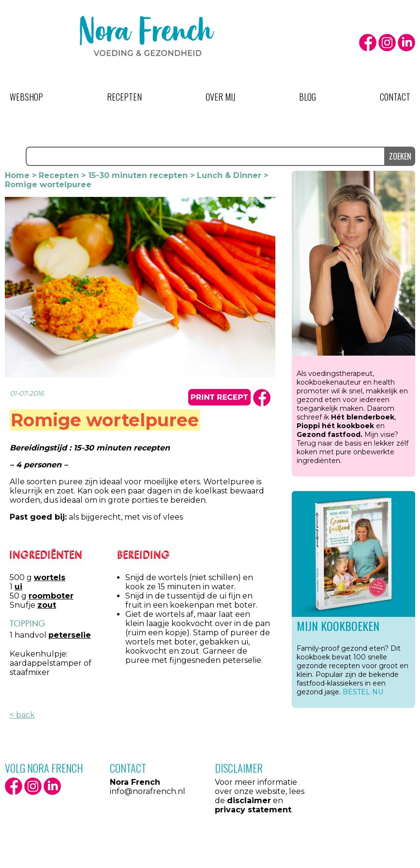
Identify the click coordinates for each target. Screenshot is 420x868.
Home (17, 175)
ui (18, 587)
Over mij (220, 97)
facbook (262, 398)
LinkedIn (406, 43)
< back (22, 715)
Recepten (124, 97)
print (219, 397)
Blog (307, 97)
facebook (368, 43)
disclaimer (249, 801)
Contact (395, 97)
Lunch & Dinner (229, 175)
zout (47, 605)
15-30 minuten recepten (138, 175)
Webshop (26, 97)
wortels (50, 577)
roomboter (51, 596)
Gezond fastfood (329, 434)
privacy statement (253, 810)
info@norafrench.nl (148, 791)
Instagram (387, 43)
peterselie (70, 635)
